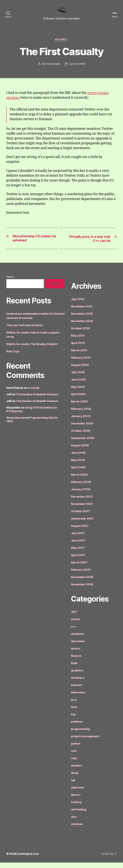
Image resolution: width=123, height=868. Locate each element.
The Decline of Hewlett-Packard (37, 400)
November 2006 (82, 590)
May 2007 (78, 553)
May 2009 (78, 392)
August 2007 (80, 531)
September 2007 (83, 524)
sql (73, 786)
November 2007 (82, 509)
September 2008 (83, 443)
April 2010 (78, 348)
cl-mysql (33, 393)
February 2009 (81, 414)
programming (80, 734)
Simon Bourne (16, 423)
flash (74, 669)
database (77, 639)
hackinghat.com (28, 859)
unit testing (79, 815)
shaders (77, 771)
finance (76, 661)
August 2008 (80, 451)
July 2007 (78, 539)
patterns (77, 727)
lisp (73, 720)
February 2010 (81, 363)
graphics (77, 676)
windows (77, 829)
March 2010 (79, 356)
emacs (76, 654)
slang (75, 778)
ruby (74, 764)
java (74, 705)
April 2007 (78, 561)
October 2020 (80, 334)
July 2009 (78, 378)
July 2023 (78, 305)
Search (10, 282)
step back (78, 793)
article (75, 625)
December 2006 (82, 582)
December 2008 (82, 429)
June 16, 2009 (77, 69)
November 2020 (82, 326)
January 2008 (81, 495)
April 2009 (78, 400)
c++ (74, 632)
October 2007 (80, 517)
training (76, 808)
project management (85, 742)
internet (61, 45)
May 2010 (78, 341)
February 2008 (81, 487)
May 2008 (78, 465)
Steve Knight (53, 69)
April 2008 (78, 473)
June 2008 (78, 458)
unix (74, 822)
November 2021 (82, 312)
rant (74, 756)
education (78, 647)
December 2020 (82, 319)
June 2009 (78, 385)
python (76, 749)
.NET (74, 617)
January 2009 (81, 422)
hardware (78, 683)
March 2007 (79, 568)
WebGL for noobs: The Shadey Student (32, 349)
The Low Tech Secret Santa (24, 330)
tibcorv (76, 800)
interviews (78, 698)
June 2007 (78, 546)
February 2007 (81, 575)
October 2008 (81, 436)
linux (74, 712)
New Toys (13, 357)
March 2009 (79, 407)
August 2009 (80, 370)
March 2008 (79, 480)
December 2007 (82, 502)
